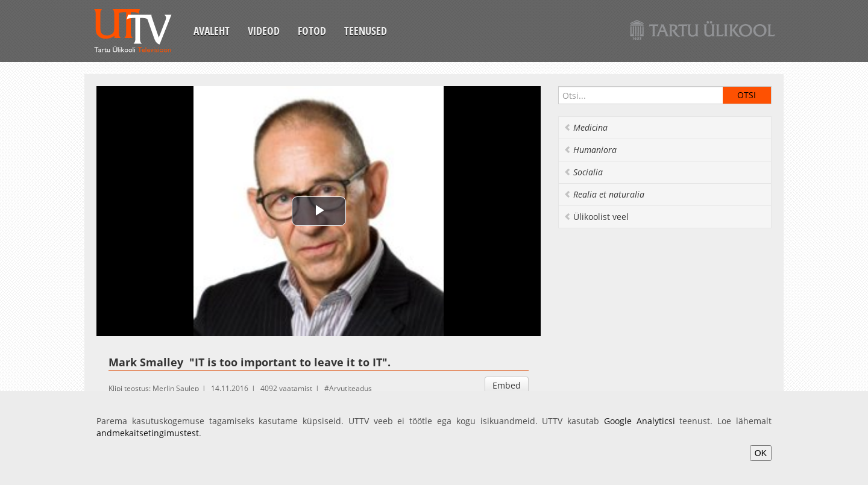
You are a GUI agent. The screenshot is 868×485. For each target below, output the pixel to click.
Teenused (366, 31)
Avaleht (212, 31)
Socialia (583, 172)
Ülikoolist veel (596, 217)
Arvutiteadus (351, 388)
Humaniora (590, 150)
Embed (507, 385)
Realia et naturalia (604, 194)
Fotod (312, 31)
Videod (264, 31)
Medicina (586, 127)
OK (761, 453)
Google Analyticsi (640, 421)
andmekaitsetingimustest (148, 433)
